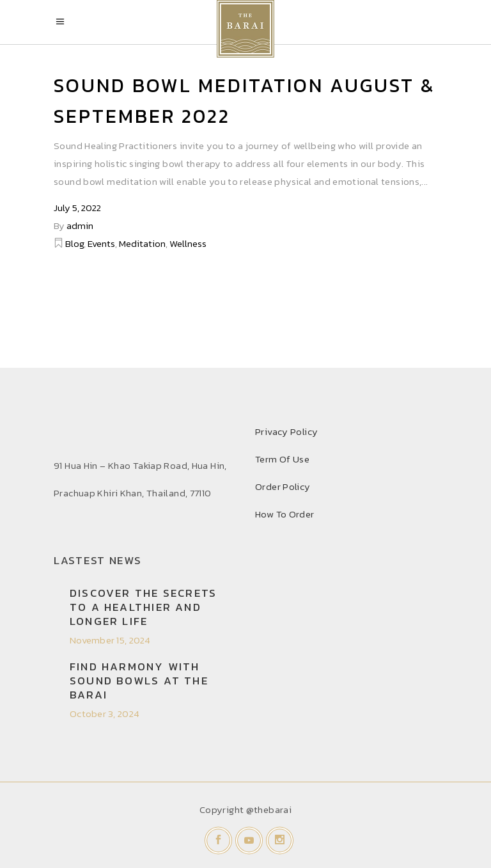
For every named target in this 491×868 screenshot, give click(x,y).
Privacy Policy (286, 431)
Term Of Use (282, 459)
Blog (74, 243)
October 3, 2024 (105, 714)
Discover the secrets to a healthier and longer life (143, 607)
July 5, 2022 (77, 208)
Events (101, 243)
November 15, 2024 (110, 640)
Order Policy (283, 486)
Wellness (188, 243)
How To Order (285, 514)
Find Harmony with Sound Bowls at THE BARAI (139, 681)
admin (80, 225)
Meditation (142, 243)
